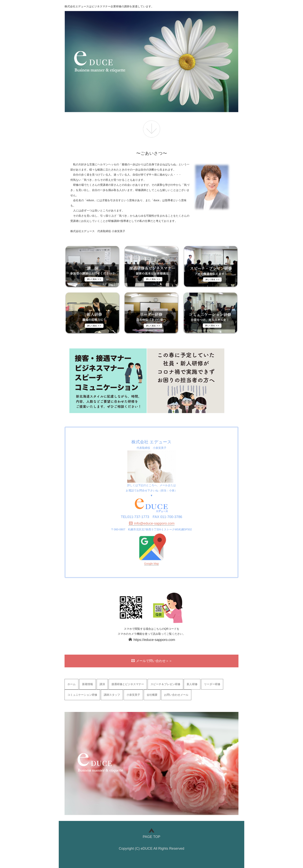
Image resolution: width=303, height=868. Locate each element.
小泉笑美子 (133, 695)
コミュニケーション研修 (82, 695)
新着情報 (88, 684)
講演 (102, 684)
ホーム (71, 684)
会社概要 (152, 695)
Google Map (151, 564)
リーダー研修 (212, 684)
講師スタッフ (112, 695)
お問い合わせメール (176, 695)
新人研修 (192, 684)
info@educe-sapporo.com (152, 523)
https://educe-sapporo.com (152, 640)
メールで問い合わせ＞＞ (152, 661)
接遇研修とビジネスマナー (128, 684)
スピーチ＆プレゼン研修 (165, 684)
